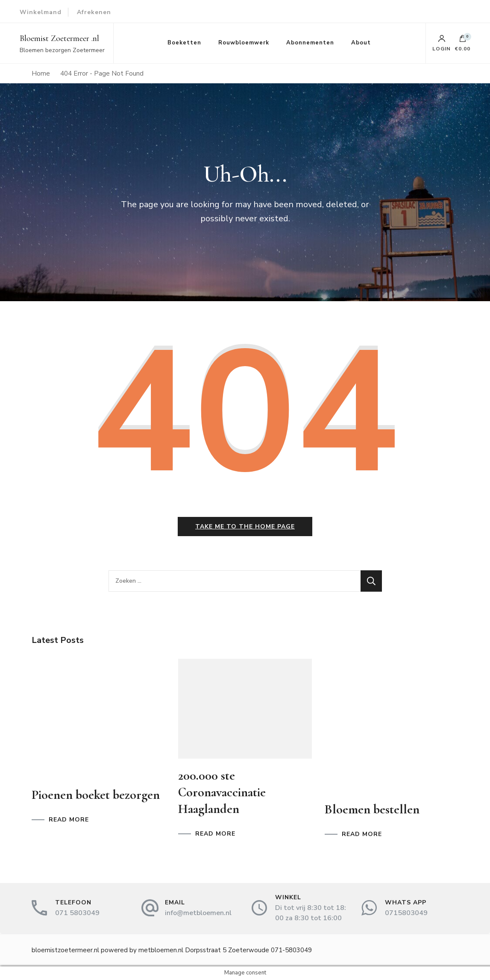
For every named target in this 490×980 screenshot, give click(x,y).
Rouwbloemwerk (244, 43)
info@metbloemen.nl (198, 913)
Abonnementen (310, 43)
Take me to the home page (245, 527)
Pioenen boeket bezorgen (96, 795)
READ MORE (69, 820)
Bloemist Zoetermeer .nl (59, 38)
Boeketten (184, 43)
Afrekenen (94, 12)
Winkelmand (41, 12)
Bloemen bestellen (372, 809)
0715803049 (406, 913)
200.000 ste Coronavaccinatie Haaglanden (222, 792)
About (361, 43)
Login (442, 43)
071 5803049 (77, 913)
